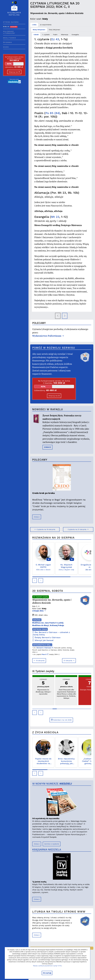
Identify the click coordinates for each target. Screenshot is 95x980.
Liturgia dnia (39, 611)
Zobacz (37, 517)
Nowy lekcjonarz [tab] (39, 30)
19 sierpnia (39, 661)
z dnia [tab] (34, 25)
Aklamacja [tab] (65, 35)
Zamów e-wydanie (52, 844)
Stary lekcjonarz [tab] (54, 30)
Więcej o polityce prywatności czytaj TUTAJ (47, 966)
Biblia (10, 27)
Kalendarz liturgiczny (9, 32)
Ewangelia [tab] (75, 35)
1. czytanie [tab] (46, 35)
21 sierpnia (69, 661)
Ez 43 (55, 39)
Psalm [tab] (55, 35)
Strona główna (11, 22)
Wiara (6, 47)
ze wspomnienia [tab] (46, 25)
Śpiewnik (8, 42)
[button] (35, 581)
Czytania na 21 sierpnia (78, 529)
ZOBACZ (47, 447)
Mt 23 (55, 217)
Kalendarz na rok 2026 (61, 720)
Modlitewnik (10, 38)
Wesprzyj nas (14, 72)
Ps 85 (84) (53, 113)
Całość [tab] (36, 35)
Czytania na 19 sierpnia (45, 529)
